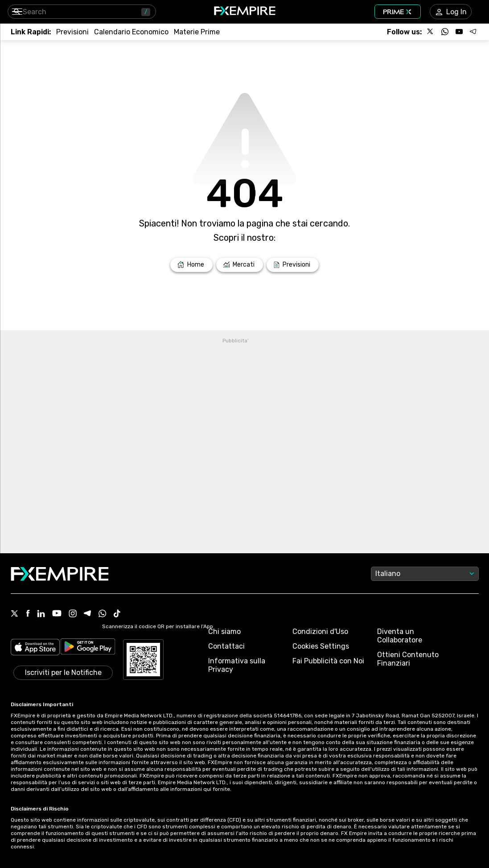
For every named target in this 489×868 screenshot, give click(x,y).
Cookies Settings (321, 646)
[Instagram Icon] (73, 614)
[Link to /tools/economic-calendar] (131, 32)
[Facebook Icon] (28, 614)
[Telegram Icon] (88, 614)
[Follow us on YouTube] (459, 32)
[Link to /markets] (240, 265)
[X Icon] (15, 614)
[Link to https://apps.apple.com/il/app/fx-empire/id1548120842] (35, 648)
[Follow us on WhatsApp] (445, 32)
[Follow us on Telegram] (473, 32)
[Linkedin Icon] (41, 614)
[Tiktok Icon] (117, 614)
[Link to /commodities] (197, 32)
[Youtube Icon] (57, 614)
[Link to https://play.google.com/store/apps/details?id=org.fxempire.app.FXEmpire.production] (88, 648)
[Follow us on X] (431, 32)
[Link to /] (191, 265)
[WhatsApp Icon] (103, 614)
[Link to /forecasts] (72, 32)
